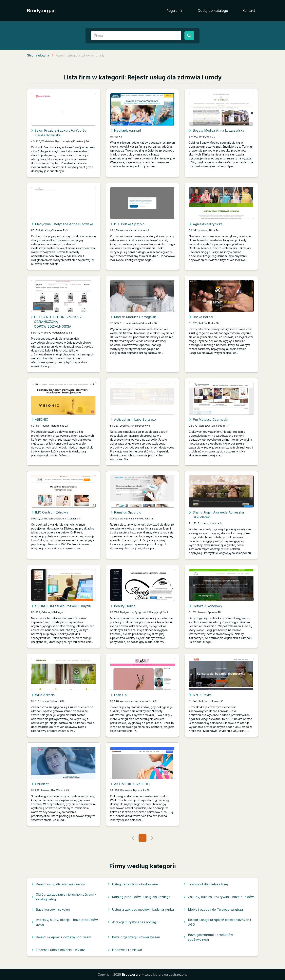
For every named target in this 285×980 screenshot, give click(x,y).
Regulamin (175, 11)
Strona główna (38, 55)
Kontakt (249, 11)
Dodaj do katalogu (213, 11)
